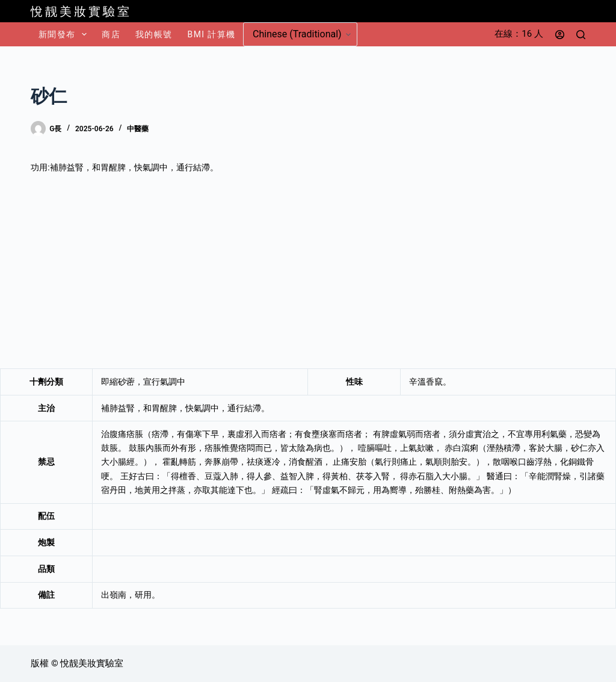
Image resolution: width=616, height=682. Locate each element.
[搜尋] (581, 35)
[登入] (560, 35)
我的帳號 (154, 34)
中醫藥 (138, 129)
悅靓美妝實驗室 (81, 11)
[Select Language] (300, 34)
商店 (111, 34)
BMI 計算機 (212, 34)
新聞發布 (65, 34)
